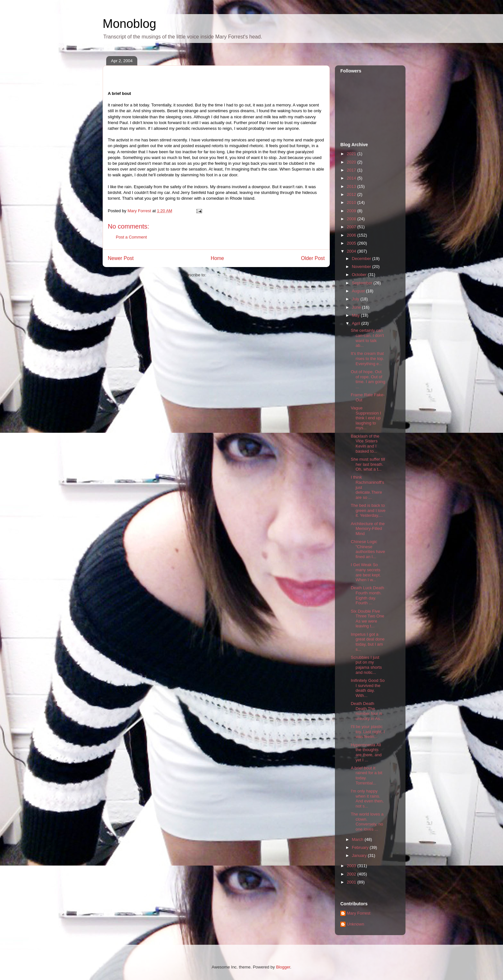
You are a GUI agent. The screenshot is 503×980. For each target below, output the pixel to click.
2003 (352, 866)
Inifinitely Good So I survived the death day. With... (368, 688)
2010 (352, 202)
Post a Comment (131, 237)
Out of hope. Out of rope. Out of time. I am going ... (368, 379)
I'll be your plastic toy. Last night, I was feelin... (368, 732)
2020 (352, 162)
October (360, 275)
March (358, 839)
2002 (352, 874)
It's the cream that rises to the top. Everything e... (367, 358)
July (356, 299)
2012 (352, 194)
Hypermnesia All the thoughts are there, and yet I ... (366, 752)
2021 (352, 154)
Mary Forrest (359, 913)
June (357, 307)
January (360, 855)
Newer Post (121, 258)
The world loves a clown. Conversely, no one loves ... (367, 822)
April (357, 323)
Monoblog (129, 24)
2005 (352, 243)
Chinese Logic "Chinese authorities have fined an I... (368, 549)
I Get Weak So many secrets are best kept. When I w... (366, 572)
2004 (352, 251)
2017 (352, 170)
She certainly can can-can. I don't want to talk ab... (367, 338)
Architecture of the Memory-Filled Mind (368, 529)
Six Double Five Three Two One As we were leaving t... (367, 619)
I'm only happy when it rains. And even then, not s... (367, 799)
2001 (352, 882)
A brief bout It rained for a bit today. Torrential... (366, 775)
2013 (352, 186)
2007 (352, 227)
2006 (352, 235)
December (362, 259)
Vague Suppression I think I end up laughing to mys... (366, 418)
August (359, 291)
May (356, 315)
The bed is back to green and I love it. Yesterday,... (368, 510)
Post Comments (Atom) (229, 275)
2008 (352, 219)
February (361, 847)
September (363, 283)
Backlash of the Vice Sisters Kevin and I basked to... (365, 444)
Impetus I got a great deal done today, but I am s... (367, 642)
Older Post (313, 258)
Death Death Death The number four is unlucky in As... (367, 711)
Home (217, 258)
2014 (352, 178)
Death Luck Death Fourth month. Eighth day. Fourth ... (367, 595)
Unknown (355, 924)
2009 (352, 211)
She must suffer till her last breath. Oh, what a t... (368, 464)
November (362, 267)
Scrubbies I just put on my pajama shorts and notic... (366, 665)
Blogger (283, 967)
